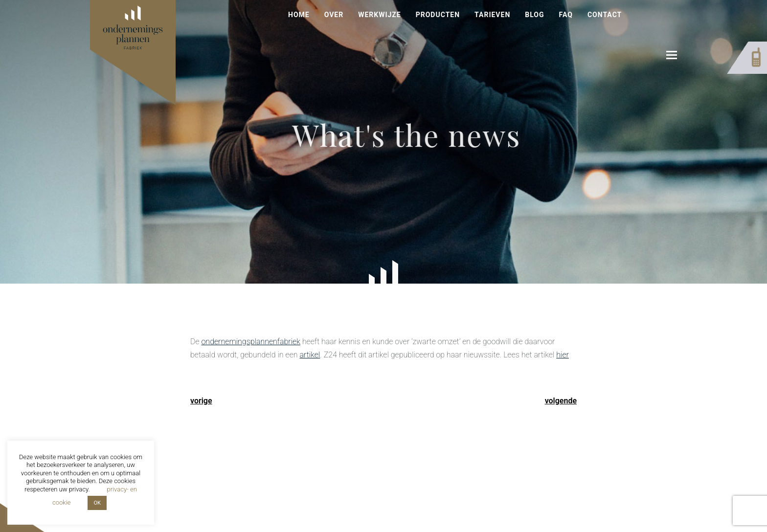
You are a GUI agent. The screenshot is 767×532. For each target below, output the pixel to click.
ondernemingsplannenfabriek (250, 342)
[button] (672, 55)
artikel (310, 355)
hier (563, 355)
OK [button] (97, 503)
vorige (201, 401)
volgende (561, 401)
